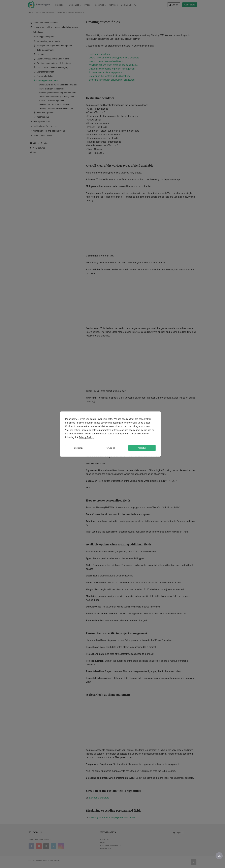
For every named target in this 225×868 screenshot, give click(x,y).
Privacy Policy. (86, 437)
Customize (79, 448)
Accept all (142, 448)
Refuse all (110, 448)
